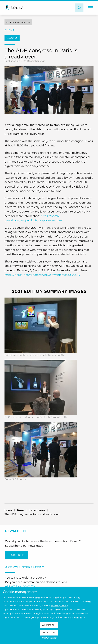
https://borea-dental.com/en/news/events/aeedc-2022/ (43, 275)
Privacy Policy (59, 605)
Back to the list (20, 22)
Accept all (49, 625)
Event (9, 30)
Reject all (49, 632)
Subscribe (17, 555)
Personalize (49, 638)
